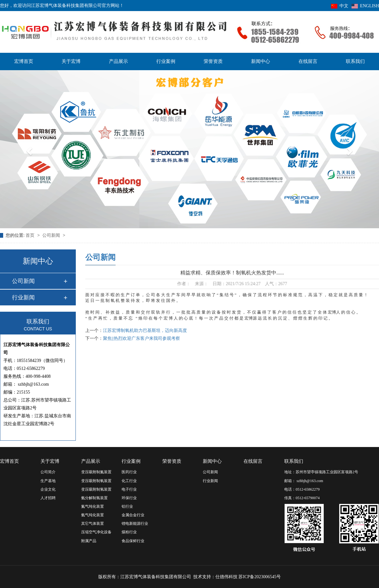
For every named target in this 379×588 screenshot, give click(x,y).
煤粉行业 (129, 532)
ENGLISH (365, 6)
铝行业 (127, 506)
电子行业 (129, 489)
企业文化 (48, 489)
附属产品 (89, 541)
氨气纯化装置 (93, 515)
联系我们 (355, 61)
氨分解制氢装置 (94, 498)
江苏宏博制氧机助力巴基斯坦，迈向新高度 (145, 331)
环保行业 (129, 498)
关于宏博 (71, 61)
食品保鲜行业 (133, 541)
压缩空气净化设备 (96, 532)
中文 (340, 6)
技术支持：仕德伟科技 (215, 577)
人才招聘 (48, 498)
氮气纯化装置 (93, 506)
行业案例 (166, 61)
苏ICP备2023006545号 (260, 577)
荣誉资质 (213, 61)
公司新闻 (52, 235)
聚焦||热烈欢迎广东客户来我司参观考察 (141, 338)
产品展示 (118, 61)
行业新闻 (23, 297)
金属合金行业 (133, 515)
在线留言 (308, 61)
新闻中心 (261, 61)
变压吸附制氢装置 (96, 489)
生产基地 (48, 481)
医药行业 (129, 472)
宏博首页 (24, 61)
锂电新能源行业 (135, 524)
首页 (31, 235)
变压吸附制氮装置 (96, 472)
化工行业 (129, 481)
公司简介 (48, 472)
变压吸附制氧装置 (96, 481)
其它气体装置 (93, 524)
